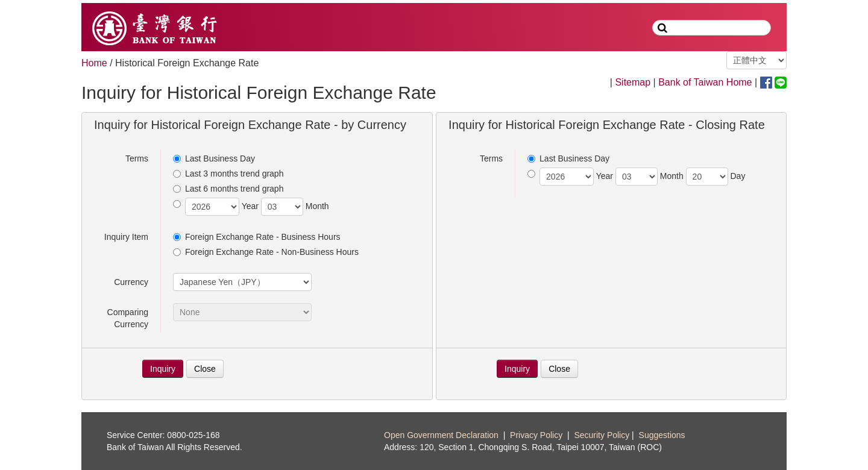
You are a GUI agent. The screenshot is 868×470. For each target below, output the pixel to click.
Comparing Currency (128, 318)
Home (94, 63)
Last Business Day (214, 158)
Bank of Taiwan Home (705, 82)
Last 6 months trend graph (228, 189)
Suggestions (662, 435)
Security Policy (602, 435)
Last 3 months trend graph (228, 174)
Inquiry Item (126, 237)
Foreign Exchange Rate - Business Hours (257, 237)
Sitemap (633, 82)
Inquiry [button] (163, 369)
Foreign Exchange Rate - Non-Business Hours (266, 252)
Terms (137, 158)
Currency (131, 282)
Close (205, 369)
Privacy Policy (536, 435)
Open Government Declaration (441, 435)
